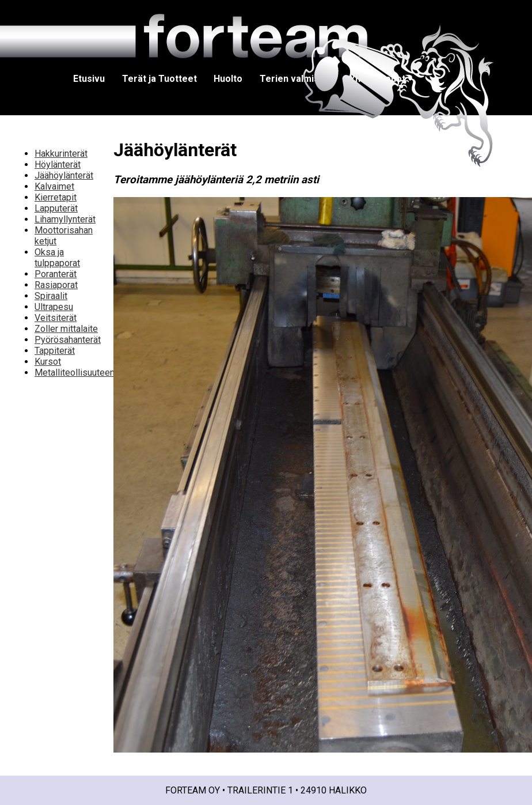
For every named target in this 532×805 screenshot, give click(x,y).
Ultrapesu (54, 307)
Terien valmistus (296, 79)
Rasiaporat (56, 285)
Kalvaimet (54, 186)
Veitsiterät (56, 318)
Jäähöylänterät (64, 175)
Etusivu (89, 79)
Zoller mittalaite (66, 329)
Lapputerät (56, 208)
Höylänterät (58, 165)
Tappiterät (55, 351)
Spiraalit (51, 296)
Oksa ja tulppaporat (57, 258)
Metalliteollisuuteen (75, 373)
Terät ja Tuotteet (159, 79)
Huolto (228, 79)
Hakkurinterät (61, 154)
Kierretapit (56, 197)
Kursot (48, 362)
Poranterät (56, 274)
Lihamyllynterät (65, 219)
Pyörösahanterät (68, 340)
